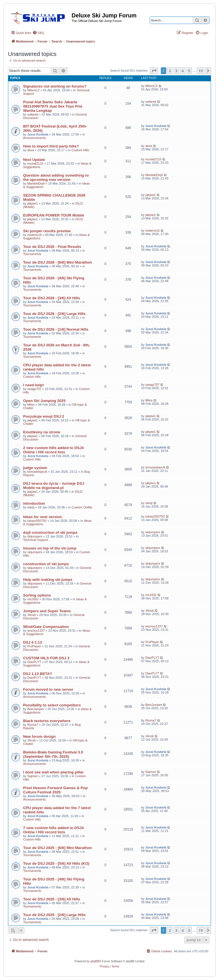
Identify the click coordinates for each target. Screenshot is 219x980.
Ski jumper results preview (47, 231)
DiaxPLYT (34, 662)
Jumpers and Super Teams (47, 611)
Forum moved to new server (48, 689)
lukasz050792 (37, 521)
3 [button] (176, 71)
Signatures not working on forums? (55, 86)
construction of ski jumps (46, 564)
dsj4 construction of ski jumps (50, 533)
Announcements (35, 138)
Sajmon (33, 776)
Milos (31, 405)
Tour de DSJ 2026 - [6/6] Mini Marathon (58, 262)
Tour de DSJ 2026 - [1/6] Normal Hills (56, 329)
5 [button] (189, 71)
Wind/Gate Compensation (46, 627)
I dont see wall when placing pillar (53, 772)
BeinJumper (36, 709)
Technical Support (36, 540)
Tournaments (32, 254)
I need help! (34, 385)
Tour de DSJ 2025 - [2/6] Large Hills (54, 915)
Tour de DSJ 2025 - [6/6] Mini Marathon (58, 848)
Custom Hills (80, 150)
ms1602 (33, 599)
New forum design (39, 736)
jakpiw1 (33, 203)
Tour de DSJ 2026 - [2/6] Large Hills (54, 314)
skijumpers (35, 536)
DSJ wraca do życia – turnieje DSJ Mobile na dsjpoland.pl (54, 486)
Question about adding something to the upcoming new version (56, 177)
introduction (34, 503)
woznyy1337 (36, 631)
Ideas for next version (42, 517)
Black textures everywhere (47, 721)
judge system (35, 468)
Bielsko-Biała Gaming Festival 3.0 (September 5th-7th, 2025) (53, 754)
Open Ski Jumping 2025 (44, 401)
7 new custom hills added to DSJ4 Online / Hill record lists (53, 830)
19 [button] (201, 71)
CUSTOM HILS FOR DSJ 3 (46, 658)
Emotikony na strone (42, 432)
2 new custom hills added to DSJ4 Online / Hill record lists (53, 450)
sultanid (33, 114)
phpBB (95, 961)
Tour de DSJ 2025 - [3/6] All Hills (52, 899)
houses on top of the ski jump (50, 548)
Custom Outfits (82, 507)
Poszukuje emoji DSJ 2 (44, 416)
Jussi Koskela (38, 134)
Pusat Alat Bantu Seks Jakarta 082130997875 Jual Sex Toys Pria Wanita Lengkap (53, 106)
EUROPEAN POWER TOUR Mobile (54, 215)
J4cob (32, 615)
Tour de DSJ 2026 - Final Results (52, 247)
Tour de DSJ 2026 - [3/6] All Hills (52, 298)
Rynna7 (33, 725)
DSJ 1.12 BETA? (38, 674)
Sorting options (37, 595)
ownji (31, 507)
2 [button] (170, 71)
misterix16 (35, 235)
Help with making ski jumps (48, 580)
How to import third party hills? (51, 146)
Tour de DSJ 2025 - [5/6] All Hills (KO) (56, 863)
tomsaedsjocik (37, 472)
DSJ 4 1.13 (33, 642)
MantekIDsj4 (36, 183)
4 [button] (183, 71)
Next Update (34, 160)
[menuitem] (38, 33)
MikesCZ (34, 90)
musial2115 (35, 163)
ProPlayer (34, 646)
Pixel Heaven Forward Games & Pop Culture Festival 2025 (55, 790)
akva (31, 150)
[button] (154, 71)
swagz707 (35, 389)
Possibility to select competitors (52, 705)
